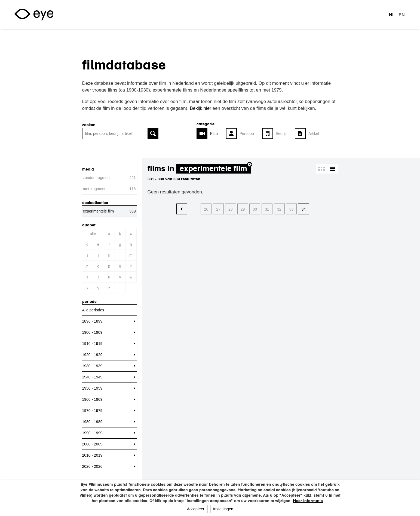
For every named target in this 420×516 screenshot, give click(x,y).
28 (231, 209)
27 (218, 209)
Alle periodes (93, 310)
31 (267, 209)
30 (255, 209)
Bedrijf (281, 133)
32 (279, 209)
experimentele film (213, 169)
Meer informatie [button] (308, 501)
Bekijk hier (200, 108)
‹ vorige (182, 209)
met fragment (94, 189)
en (402, 15)
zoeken (89, 125)
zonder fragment (97, 178)
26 (206, 209)
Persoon (247, 133)
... (120, 288)
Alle (93, 233)
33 (292, 209)
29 (243, 209)
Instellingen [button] (223, 509)
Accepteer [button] (196, 509)
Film (214, 133)
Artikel (314, 133)
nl (392, 15)
